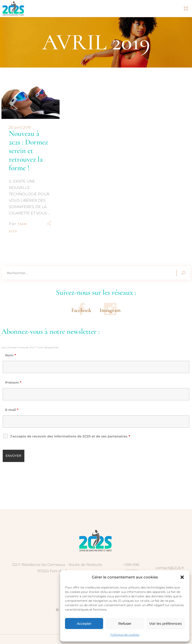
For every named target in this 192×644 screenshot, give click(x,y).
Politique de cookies (125, 635)
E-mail (12, 410)
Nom (11, 355)
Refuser (125, 623)
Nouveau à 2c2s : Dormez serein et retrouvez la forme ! (28, 151)
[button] (182, 577)
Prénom (13, 382)
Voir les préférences (166, 623)
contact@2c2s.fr (170, 568)
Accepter (84, 623)
